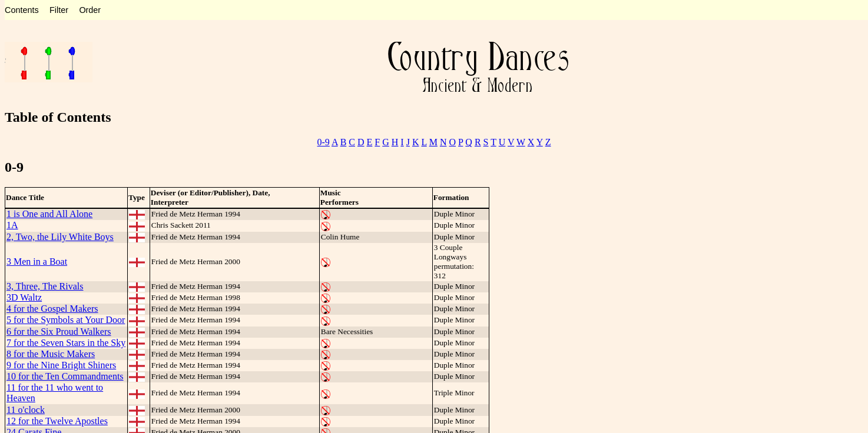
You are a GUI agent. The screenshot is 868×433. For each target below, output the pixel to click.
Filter (59, 10)
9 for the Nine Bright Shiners (61, 365)
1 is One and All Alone (49, 214)
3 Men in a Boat (37, 262)
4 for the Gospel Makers (52, 309)
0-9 (324, 142)
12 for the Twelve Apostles (57, 421)
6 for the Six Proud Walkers (59, 332)
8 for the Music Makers (51, 354)
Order (90, 10)
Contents (22, 10)
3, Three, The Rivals (45, 286)
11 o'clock (26, 410)
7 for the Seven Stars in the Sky (66, 343)
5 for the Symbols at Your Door (66, 320)
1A (12, 225)
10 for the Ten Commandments (65, 376)
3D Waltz (24, 297)
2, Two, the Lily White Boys (60, 237)
